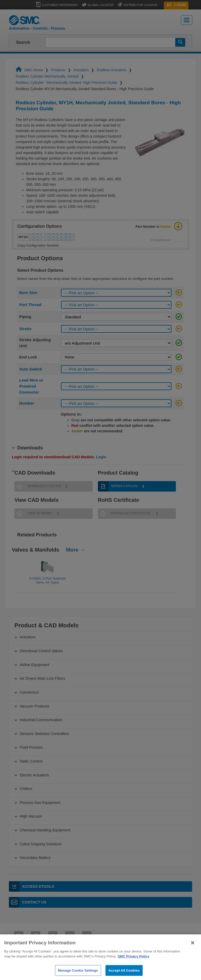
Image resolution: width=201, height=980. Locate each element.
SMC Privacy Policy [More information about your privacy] (134, 964)
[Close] (193, 951)
